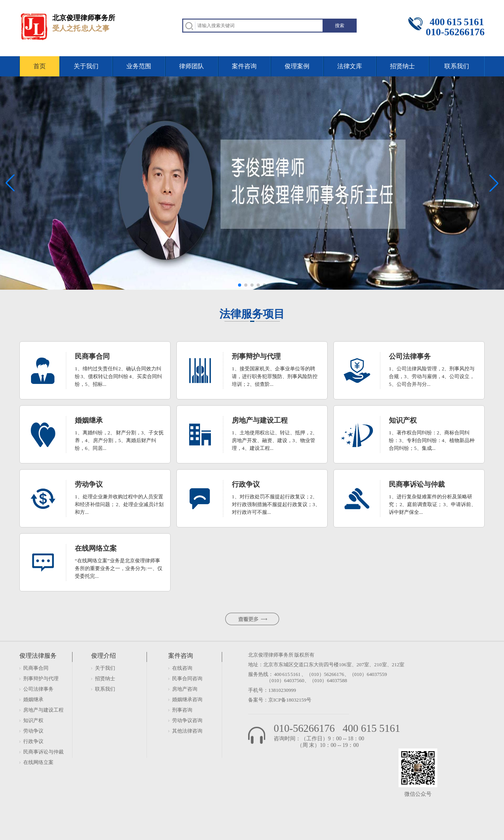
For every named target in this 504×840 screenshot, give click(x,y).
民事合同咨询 (187, 678)
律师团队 (192, 66)
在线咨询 (182, 668)
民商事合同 (36, 668)
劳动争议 (33, 731)
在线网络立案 (38, 762)
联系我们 (457, 66)
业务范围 (139, 66)
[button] (240, 285)
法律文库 (350, 66)
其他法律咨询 (187, 731)
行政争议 (33, 741)
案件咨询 (244, 66)
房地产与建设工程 (43, 710)
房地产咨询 (185, 689)
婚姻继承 (33, 699)
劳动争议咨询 (187, 720)
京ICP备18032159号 (290, 700)
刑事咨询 (182, 710)
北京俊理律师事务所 (271, 655)
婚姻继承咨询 (187, 699)
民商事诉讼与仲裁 (43, 752)
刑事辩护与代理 (41, 678)
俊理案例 (297, 66)
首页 (40, 66)
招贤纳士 (402, 66)
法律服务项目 (252, 314)
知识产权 (33, 720)
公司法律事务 (38, 689)
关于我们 (86, 66)
